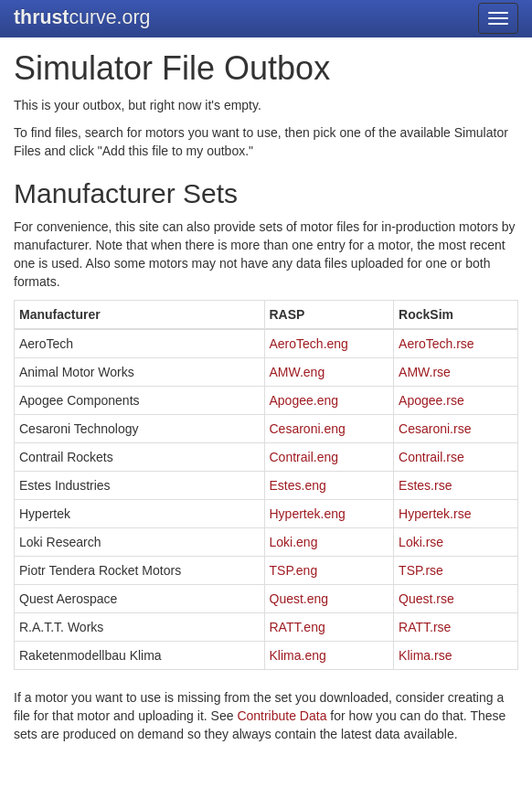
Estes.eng (298, 485)
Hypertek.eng (308, 514)
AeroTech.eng (309, 344)
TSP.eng (294, 570)
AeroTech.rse (436, 344)
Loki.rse (421, 542)
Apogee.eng (304, 400)
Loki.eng (294, 542)
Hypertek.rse (435, 514)
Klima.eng (298, 655)
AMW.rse (425, 372)
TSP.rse (421, 570)
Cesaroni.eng (308, 429)
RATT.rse (425, 627)
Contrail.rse (431, 457)
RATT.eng (298, 627)
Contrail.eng (304, 457)
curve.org (82, 17)
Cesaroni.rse (435, 429)
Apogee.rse (431, 400)
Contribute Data (282, 716)
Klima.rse (425, 655)
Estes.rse (425, 485)
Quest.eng (299, 599)
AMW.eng (298, 372)
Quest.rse (426, 599)
